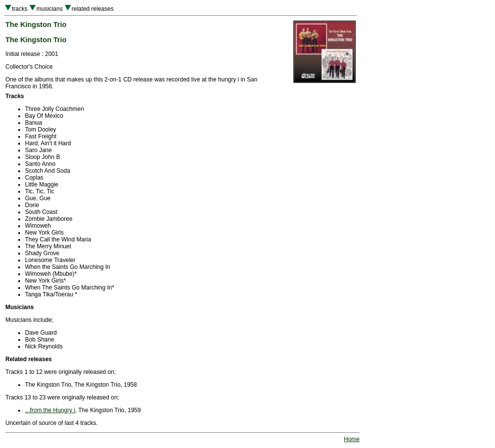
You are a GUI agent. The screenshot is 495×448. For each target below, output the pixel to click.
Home (352, 439)
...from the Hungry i (50, 410)
